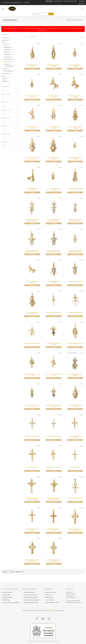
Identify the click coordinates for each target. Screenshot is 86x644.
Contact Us (82, 1)
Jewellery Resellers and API (31, 602)
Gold (73, 20)
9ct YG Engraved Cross (32, 467)
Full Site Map (6, 600)
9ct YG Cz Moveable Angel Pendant (54, 282)
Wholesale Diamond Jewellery (32, 600)
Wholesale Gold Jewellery (31, 595)
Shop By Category (7, 592)
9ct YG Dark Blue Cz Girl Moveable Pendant (54, 406)
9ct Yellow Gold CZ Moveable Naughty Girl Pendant (32, 220)
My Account (49, 595)
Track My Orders (50, 600)
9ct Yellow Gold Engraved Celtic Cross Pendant (75, 530)
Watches (5, 79)
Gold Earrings (7, 55)
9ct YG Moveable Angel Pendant (75, 281)
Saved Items (82, 4)
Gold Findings (7, 57)
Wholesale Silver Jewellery (31, 597)
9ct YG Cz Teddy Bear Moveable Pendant (75, 375)
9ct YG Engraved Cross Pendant (54, 467)
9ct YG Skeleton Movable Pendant (75, 312)
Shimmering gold (8, 71)
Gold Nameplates (8, 59)
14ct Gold (6, 45)
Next (22, 572)
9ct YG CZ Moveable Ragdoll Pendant (32, 158)
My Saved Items (50, 597)
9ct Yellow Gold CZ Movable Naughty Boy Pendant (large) (54, 251)
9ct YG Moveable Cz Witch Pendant (32, 189)
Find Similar (32, 69)
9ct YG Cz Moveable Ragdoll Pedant (54, 158)
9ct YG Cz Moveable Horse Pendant (54, 96)
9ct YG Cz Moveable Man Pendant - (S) (54, 375)
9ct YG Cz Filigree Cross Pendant (32, 436)
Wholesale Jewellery (29, 592)
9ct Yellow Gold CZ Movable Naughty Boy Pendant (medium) (32, 251)
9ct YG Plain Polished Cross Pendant (75, 437)
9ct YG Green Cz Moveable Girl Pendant (32, 406)
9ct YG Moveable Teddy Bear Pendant (54, 127)
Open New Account (51, 592)
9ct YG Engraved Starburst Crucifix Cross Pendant (32, 499)
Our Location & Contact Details (11, 602)
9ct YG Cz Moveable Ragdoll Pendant (75, 127)
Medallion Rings (9, 66)
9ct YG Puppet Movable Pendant (54, 312)
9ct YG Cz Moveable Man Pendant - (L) (75, 344)
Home (68, 20)
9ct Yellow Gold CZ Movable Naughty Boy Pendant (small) (75, 251)
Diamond (5, 40)
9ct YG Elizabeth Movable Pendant (75, 189)
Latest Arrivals (6, 595)
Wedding (5, 81)
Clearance (5, 38)
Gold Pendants (79, 20)
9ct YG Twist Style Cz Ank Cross (75, 498)
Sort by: (25, 37)
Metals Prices (54, 610)
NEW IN (6, 69)
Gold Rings (6, 64)
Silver (4, 76)
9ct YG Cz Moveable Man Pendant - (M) (32, 375)
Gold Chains (7, 52)
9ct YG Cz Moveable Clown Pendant (32, 65)
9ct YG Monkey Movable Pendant (32, 343)
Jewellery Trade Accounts (52, 602)
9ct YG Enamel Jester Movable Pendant (54, 344)
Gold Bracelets (7, 50)
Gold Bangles (7, 47)
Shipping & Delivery (8, 597)
